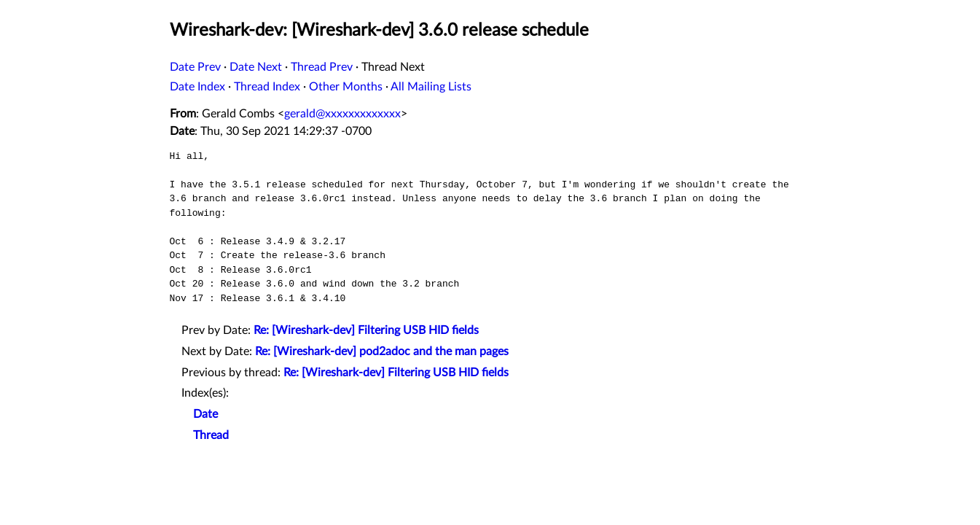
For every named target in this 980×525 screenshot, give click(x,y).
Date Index (197, 87)
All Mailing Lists (431, 87)
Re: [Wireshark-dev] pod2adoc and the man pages (382, 351)
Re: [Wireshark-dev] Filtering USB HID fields (366, 330)
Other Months (346, 87)
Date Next (256, 67)
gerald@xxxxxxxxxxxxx (342, 114)
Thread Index (267, 87)
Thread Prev (322, 67)
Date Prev (195, 67)
